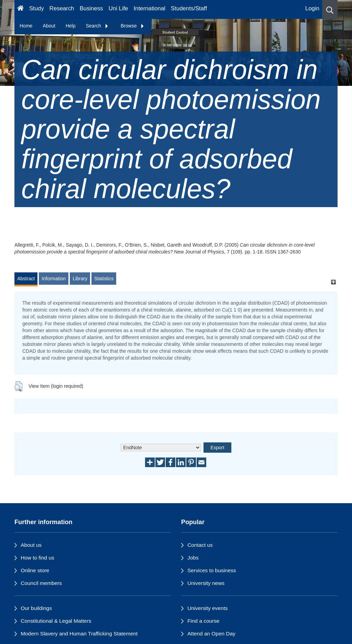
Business (91, 8)
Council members (41, 583)
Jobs (193, 558)
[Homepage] (20, 9)
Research (62, 8)
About (49, 26)
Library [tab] (80, 279)
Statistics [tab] (104, 279)
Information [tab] (54, 279)
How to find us (37, 558)
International (150, 8)
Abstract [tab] (26, 279)
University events (207, 608)
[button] (330, 9)
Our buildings (36, 608)
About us (31, 545)
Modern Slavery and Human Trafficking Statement (79, 634)
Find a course (203, 621)
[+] (333, 282)
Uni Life (118, 8)
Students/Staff (189, 8)
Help (71, 26)
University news (206, 583)
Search (97, 26)
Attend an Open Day (211, 634)
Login (312, 8)
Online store (35, 570)
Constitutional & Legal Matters (56, 621)
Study (37, 8)
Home (26, 26)
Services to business (212, 570)
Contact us (200, 545)
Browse (133, 26)
